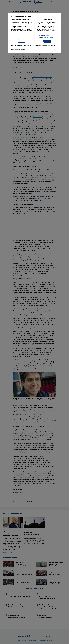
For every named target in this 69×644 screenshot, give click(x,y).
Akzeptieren (47, 41)
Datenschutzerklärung (15, 29)
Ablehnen (22, 41)
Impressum (23, 50)
